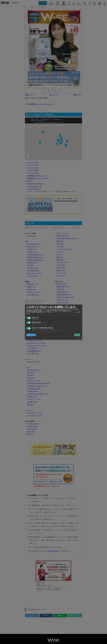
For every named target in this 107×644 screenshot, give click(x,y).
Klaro (79, 338)
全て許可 (77, 335)
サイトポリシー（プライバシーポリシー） (64, 312)
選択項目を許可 (31, 335)
